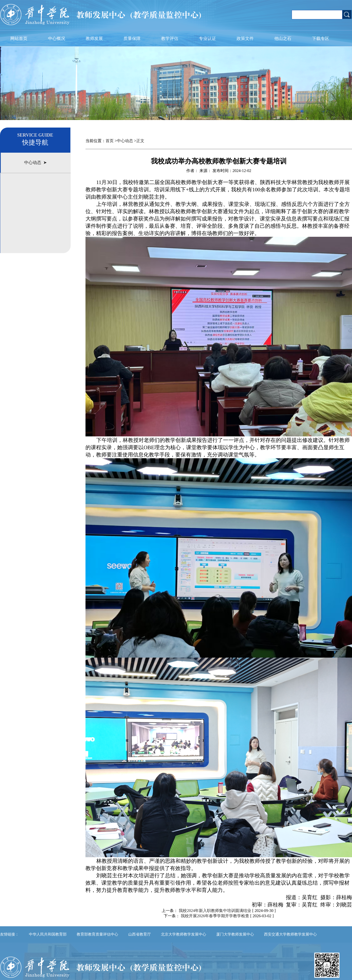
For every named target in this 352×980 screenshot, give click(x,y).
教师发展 (94, 39)
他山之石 (283, 39)
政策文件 (245, 39)
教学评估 (170, 39)
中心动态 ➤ (36, 163)
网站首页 (19, 39)
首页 (110, 141)
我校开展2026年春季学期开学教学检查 (215, 916)
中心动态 (125, 141)
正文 (140, 141)
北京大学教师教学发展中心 (184, 934)
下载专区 (321, 39)
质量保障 (132, 39)
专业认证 (207, 39)
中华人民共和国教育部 (48, 934)
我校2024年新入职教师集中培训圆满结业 (215, 911)
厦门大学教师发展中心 (235, 934)
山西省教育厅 (140, 934)
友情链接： (9, 934)
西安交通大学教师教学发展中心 (290, 934)
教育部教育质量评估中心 (97, 934)
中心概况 (57, 39)
